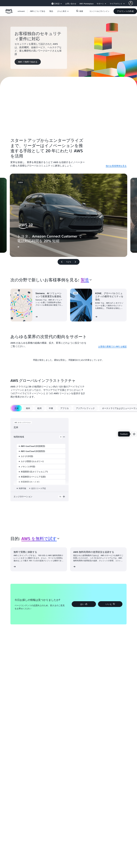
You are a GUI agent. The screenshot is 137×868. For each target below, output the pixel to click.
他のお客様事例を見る (116, 166)
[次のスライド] (77, 262)
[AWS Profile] (131, 3)
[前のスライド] (61, 262)
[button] (38, 11)
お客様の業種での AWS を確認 (112, 346)
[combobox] (86, 280)
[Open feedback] (134, 434)
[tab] (17, 408)
